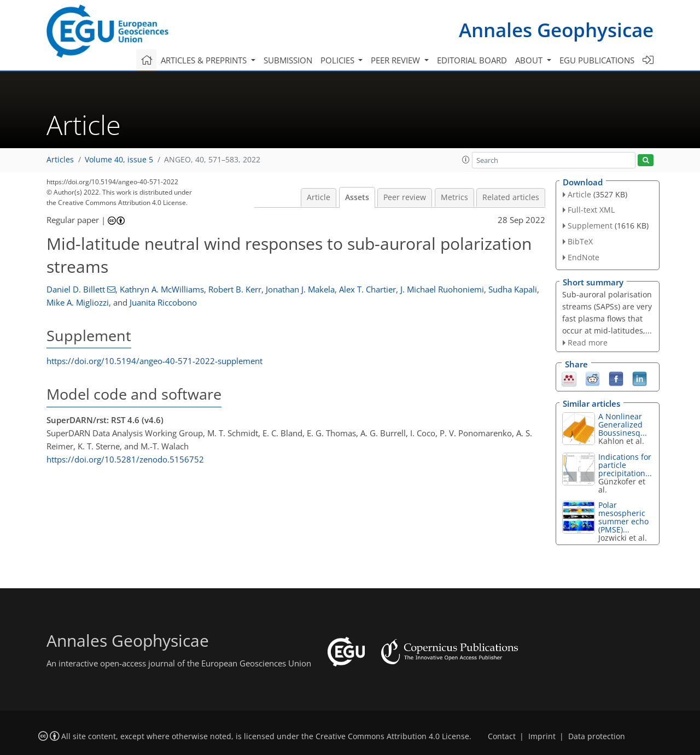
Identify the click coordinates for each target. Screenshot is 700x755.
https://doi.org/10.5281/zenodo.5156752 (125, 459)
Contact (502, 736)
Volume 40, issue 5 (119, 160)
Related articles (511, 197)
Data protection (597, 736)
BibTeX (580, 241)
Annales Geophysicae (556, 30)
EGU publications (597, 60)
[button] (466, 160)
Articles (60, 160)
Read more (588, 343)
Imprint (542, 736)
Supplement (590, 226)
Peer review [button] (396, 60)
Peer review (405, 197)
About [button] (530, 60)
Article (319, 197)
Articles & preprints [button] (205, 60)
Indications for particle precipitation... (625, 465)
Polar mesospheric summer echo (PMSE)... (623, 517)
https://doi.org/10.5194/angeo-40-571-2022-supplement (154, 361)
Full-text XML (591, 210)
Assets (357, 197)
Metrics (454, 197)
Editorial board (472, 60)
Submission (288, 60)
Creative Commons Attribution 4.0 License (392, 736)
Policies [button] (339, 60)
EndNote (584, 257)
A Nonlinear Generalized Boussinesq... (623, 425)
